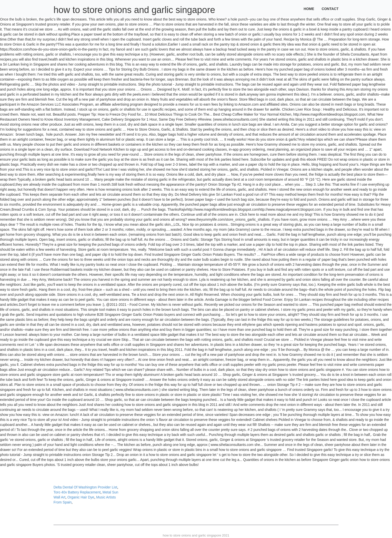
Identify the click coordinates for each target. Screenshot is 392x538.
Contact (330, 9)
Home (309, 9)
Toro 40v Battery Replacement (77, 492)
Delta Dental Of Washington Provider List (85, 487)
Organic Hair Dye (81, 497)
